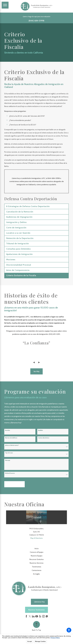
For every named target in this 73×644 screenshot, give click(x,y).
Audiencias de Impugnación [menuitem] (19, 217)
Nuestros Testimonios (36, 610)
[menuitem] (36, 549)
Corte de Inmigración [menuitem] (16, 228)
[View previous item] (34, 362)
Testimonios (37, 567)
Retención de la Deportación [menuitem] (20, 238)
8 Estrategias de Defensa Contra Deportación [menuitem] (28, 206)
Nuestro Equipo (37, 556)
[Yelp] (40, 616)
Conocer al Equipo (37, 552)
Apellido (40, 430)
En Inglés (36, 574)
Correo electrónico (44, 438)
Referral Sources (10, 473)
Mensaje (8, 460)
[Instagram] (43, 616)
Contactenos (37, 570)
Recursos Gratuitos (37, 559)
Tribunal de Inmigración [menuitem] (18, 243)
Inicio (37, 548)
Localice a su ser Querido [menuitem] (18, 233)
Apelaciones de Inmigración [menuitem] (19, 254)
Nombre (8, 430)
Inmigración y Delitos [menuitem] (16, 222)
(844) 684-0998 (37, 21)
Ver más (36, 371)
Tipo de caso (9, 453)
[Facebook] (26, 616)
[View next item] (39, 362)
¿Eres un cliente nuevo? (12, 445)
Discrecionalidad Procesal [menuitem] (19, 265)
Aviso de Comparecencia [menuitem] (18, 270)
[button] (69, 630)
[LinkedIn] (33, 616)
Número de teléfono (11, 438)
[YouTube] (37, 616)
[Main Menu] (5, 5)
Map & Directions (36, 538)
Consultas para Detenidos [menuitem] (18, 249)
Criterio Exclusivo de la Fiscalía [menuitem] (21, 275)
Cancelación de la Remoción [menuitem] (20, 212)
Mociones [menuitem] (11, 259)
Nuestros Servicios (37, 563)
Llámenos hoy (39, 602)
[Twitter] (30, 616)
